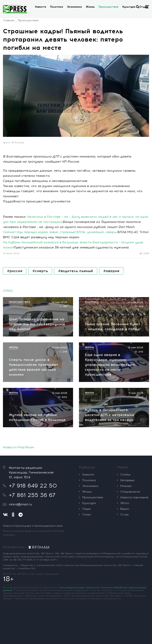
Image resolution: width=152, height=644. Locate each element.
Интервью (127, 480)
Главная (9, 20)
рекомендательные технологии (80, 587)
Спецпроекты (130, 492)
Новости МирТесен (18, 447)
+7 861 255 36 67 (32, 495)
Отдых (87, 509)
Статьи (125, 475)
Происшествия (109, 7)
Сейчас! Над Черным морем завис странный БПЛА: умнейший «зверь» (60, 232)
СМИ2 (8, 291)
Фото (125, 503)
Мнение (126, 486)
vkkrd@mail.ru (20, 504)
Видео (125, 509)
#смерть (40, 271)
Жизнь (90, 7)
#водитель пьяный (76, 271)
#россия (15, 271)
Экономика (74, 7)
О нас (125, 515)
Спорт (87, 515)
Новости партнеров (134, 497)
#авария (111, 271)
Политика (57, 7)
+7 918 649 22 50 (33, 486)
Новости (41, 7)
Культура (129, 7)
